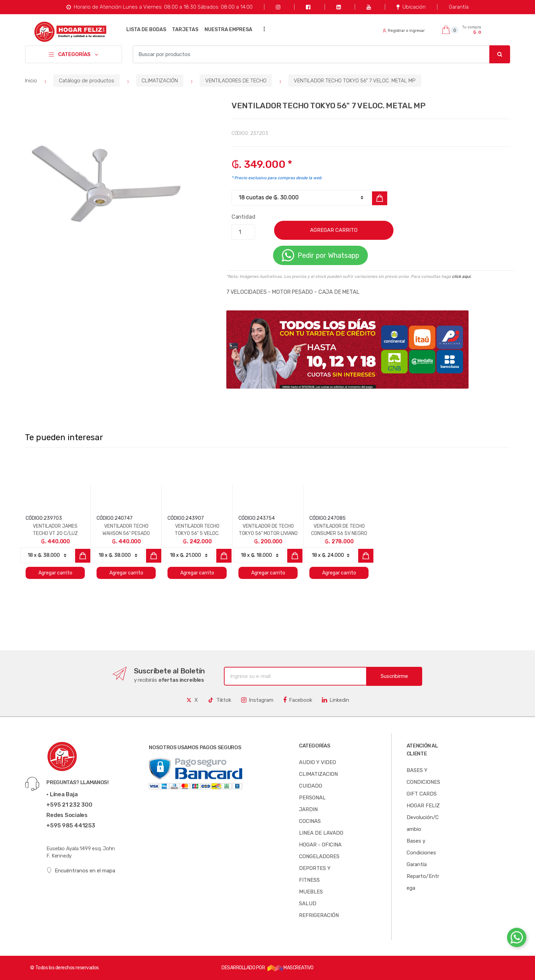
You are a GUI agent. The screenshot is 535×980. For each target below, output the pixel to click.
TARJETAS (185, 30)
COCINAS (310, 821)
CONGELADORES (319, 856)
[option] (107, 184)
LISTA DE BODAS (146, 30)
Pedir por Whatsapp (320, 255)
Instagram (257, 700)
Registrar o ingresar (404, 31)
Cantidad (243, 217)
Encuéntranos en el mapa (81, 870)
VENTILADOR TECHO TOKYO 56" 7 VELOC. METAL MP (355, 81)
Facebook (298, 700)
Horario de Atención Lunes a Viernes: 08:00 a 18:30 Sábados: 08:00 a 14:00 (159, 7)
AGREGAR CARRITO (334, 230)
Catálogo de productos (87, 81)
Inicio (31, 81)
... (262, 29)
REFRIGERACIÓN (319, 915)
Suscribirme (394, 676)
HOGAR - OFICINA (320, 845)
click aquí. (462, 276)
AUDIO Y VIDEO (318, 762)
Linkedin (335, 700)
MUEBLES (311, 892)
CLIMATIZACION (318, 774)
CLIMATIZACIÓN (160, 81)
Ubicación (411, 7)
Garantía (459, 7)
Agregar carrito (55, 573)
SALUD (308, 904)
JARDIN (308, 809)
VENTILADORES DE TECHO (236, 81)
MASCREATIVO (291, 968)
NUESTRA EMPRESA (228, 30)
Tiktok (219, 700)
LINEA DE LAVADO (321, 833)
